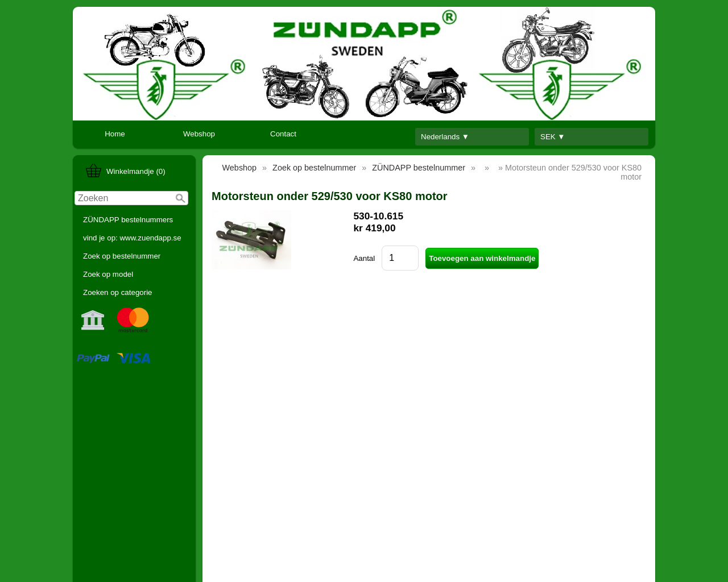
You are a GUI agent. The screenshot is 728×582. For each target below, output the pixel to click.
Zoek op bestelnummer (122, 256)
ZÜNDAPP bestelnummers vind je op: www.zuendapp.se (132, 229)
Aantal (364, 258)
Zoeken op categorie (118, 292)
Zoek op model (108, 274)
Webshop (199, 134)
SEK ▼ (553, 137)
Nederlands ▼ (445, 137)
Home (115, 134)
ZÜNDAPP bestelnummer (419, 168)
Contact (283, 134)
